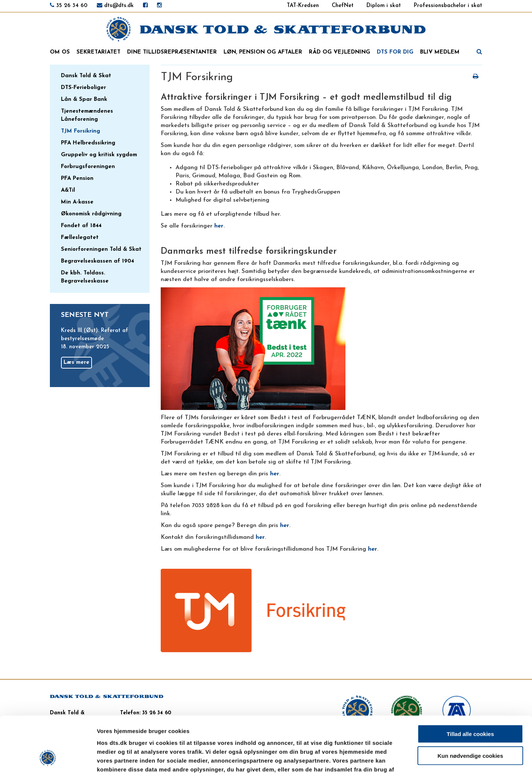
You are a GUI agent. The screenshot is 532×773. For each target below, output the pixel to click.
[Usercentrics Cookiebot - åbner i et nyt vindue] (48, 759)
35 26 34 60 (72, 6)
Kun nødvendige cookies (470, 706)
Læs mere (76, 362)
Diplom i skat (384, 6)
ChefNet (343, 6)
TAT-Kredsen (303, 6)
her (219, 226)
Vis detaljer (384, 758)
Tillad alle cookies (470, 685)
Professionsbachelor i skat (448, 6)
